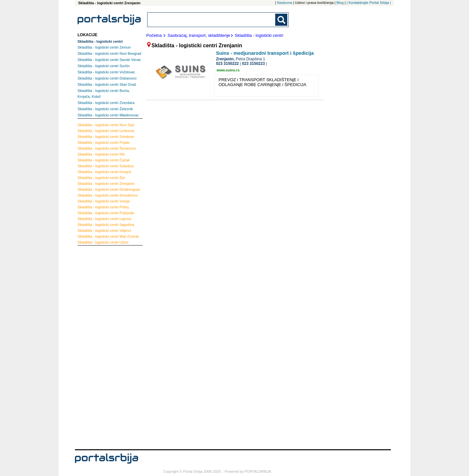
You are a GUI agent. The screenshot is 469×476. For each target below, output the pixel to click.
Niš (101, 154)
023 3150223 (253, 64)
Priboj (103, 207)
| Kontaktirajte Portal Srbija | (369, 3)
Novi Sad (106, 125)
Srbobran (106, 137)
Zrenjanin (106, 184)
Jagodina (106, 225)
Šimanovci (107, 148)
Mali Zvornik (108, 236)
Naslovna (285, 3)
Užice (103, 242)
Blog (340, 3)
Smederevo (108, 195)
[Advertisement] (104, 347)
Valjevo (104, 231)
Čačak (104, 160)
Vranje (104, 201)
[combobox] (212, 20)
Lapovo (104, 219)
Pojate (104, 142)
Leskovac (106, 131)
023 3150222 (227, 64)
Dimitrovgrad (109, 189)
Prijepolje (106, 213)
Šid (101, 178)
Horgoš (104, 172)
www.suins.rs (228, 70)
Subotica (106, 166)
